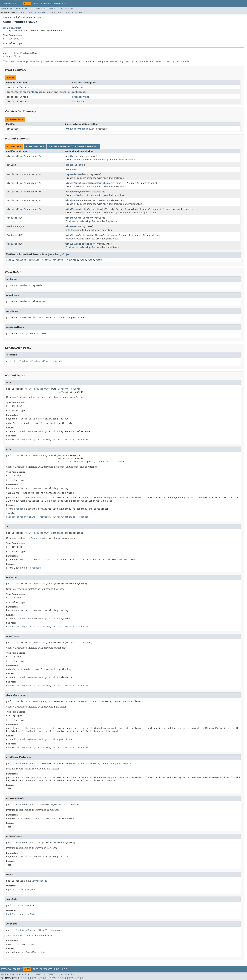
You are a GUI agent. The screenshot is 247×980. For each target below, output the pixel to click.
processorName (81, 97)
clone (9, 260)
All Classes (67, 9)
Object (18, 56)
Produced (71, 129)
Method (42, 13)
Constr (32, 13)
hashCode (71, 169)
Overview (6, 3)
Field (23, 13)
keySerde (77, 87)
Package (17, 3)
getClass (34, 260)
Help (65, 3)
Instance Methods (60, 147)
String (24, 97)
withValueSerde (75, 244)
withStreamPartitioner (79, 235)
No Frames (50, 9)
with (68, 200)
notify (46, 260)
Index (57, 3)
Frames (39, 9)
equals (70, 165)
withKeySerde (73, 218)
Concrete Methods (87, 147)
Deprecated (46, 3)
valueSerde (79, 102)
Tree (36, 3)
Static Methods (35, 147)
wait (83, 260)
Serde (23, 87)
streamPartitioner (77, 183)
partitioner (79, 92)
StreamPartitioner (31, 92)
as (67, 156)
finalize (21, 260)
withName (71, 226)
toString (73, 260)
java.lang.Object (12, 28)
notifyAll (59, 260)
